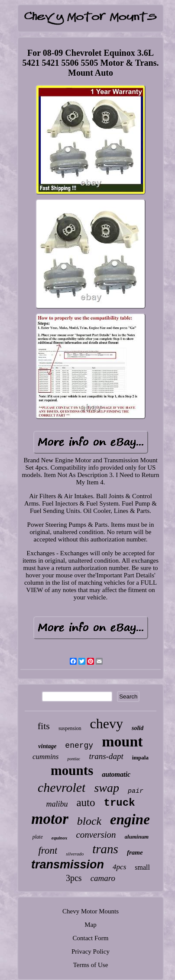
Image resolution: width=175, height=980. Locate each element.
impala (140, 757)
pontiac (74, 759)
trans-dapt (106, 756)
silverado (75, 854)
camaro (103, 878)
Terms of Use (91, 965)
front (48, 850)
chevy (107, 724)
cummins (45, 757)
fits (44, 726)
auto (86, 802)
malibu (57, 804)
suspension (70, 728)
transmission (68, 865)
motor (50, 819)
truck (120, 803)
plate (38, 837)
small (142, 867)
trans (105, 849)
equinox (60, 838)
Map (91, 925)
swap (107, 788)
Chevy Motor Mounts (91, 911)
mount (122, 741)
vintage (47, 746)
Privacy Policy (91, 951)
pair (136, 791)
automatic (116, 774)
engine (130, 820)
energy (79, 746)
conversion (96, 835)
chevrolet (62, 787)
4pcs (119, 867)
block (89, 821)
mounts (72, 770)
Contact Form (91, 938)
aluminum (137, 837)
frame (135, 852)
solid (138, 728)
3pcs (74, 878)
